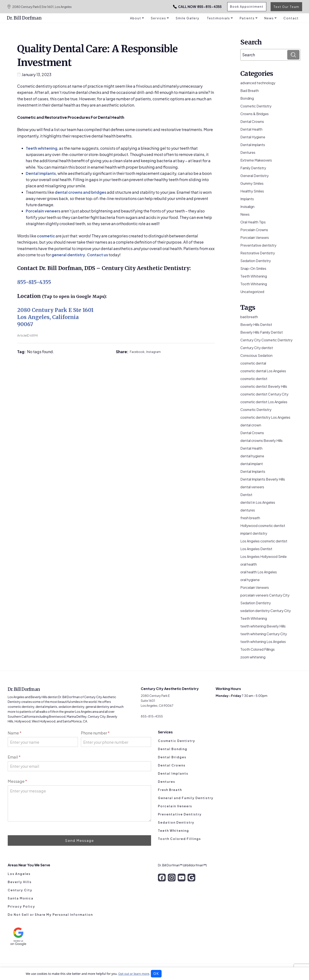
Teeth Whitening (254, 276)
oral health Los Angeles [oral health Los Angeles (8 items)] (259, 572)
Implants (247, 199)
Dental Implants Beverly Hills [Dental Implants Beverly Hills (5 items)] (263, 479)
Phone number (95, 733)
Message (17, 781)
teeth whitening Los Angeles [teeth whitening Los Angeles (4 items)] (263, 642)
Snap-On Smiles (253, 268)
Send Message (80, 840)
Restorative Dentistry (258, 253)
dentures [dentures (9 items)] (248, 510)
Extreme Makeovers (256, 160)
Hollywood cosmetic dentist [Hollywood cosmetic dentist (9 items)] (263, 526)
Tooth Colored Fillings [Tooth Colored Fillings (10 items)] (257, 649)
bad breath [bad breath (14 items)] (249, 317)
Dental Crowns (252, 121)
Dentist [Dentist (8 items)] (246, 495)
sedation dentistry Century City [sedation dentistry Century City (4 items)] (266, 611)
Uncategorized (252, 292)
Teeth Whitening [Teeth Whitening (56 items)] (254, 618)
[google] (191, 878)
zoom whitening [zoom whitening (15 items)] (253, 657)
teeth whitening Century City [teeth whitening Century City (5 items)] (264, 634)
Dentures (248, 152)
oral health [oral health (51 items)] (249, 564)
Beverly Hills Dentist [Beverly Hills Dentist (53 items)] (256, 324)
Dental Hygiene (253, 137)
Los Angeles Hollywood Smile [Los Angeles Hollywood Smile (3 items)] (264, 556)
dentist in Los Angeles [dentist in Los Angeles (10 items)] (258, 502)
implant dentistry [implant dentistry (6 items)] (254, 533)
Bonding (247, 98)
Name (15, 733)
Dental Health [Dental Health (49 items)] (251, 448)
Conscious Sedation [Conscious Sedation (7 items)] (256, 355)
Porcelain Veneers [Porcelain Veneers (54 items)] (255, 587)
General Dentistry (254, 176)
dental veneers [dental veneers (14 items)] (252, 487)
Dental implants (41, 173)
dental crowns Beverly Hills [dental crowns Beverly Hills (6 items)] (261, 440)
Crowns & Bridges (254, 114)
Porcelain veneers (43, 211)
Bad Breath (250, 91)
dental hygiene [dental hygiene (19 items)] (252, 456)
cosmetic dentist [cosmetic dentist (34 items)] (254, 379)
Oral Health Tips (253, 222)
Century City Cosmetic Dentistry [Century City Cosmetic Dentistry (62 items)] (266, 340)
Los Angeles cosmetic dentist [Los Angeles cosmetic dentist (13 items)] (264, 541)
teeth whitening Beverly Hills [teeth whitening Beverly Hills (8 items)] (263, 626)
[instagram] (172, 878)
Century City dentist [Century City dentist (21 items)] (257, 348)
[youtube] (182, 878)
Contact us (97, 255)
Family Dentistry (253, 168)
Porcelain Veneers (255, 237)
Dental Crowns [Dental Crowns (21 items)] (252, 433)
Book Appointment (246, 7)
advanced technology (258, 83)
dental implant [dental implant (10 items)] (252, 464)
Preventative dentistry (258, 245)
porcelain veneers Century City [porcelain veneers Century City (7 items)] (265, 595)
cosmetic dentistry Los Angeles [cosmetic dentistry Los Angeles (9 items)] (265, 417)
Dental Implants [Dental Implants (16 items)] (253, 471)
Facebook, (138, 352)
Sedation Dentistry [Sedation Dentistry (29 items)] (256, 603)
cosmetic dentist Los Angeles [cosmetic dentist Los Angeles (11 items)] (264, 402)
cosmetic (46, 236)
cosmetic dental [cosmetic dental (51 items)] (253, 363)
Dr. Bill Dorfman (24, 18)
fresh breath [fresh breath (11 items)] (250, 518)
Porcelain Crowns (254, 230)
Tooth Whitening (254, 284)
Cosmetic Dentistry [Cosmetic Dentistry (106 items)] (256, 410)
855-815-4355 (190, 7)
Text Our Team (286, 7)
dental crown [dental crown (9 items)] (251, 425)
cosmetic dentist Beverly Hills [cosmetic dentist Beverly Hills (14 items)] (264, 386)
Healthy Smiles (252, 191)
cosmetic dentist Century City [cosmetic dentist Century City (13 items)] (264, 394)
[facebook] (162, 878)
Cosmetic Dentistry (256, 106)
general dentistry (68, 255)
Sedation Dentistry (256, 261)
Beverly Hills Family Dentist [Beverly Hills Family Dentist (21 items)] (262, 332)
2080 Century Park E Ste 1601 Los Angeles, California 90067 (55, 317)
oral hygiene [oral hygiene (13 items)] (250, 580)
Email (14, 757)
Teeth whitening (42, 148)
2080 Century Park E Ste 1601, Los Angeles (39, 7)
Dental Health (251, 129)
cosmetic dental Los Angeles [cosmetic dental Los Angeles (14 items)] (263, 371)
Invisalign (247, 207)
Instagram (154, 352)
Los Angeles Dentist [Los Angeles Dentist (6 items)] (256, 549)
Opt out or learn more (134, 974)
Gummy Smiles (252, 183)
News (245, 214)
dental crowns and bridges (80, 192)
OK (156, 974)
